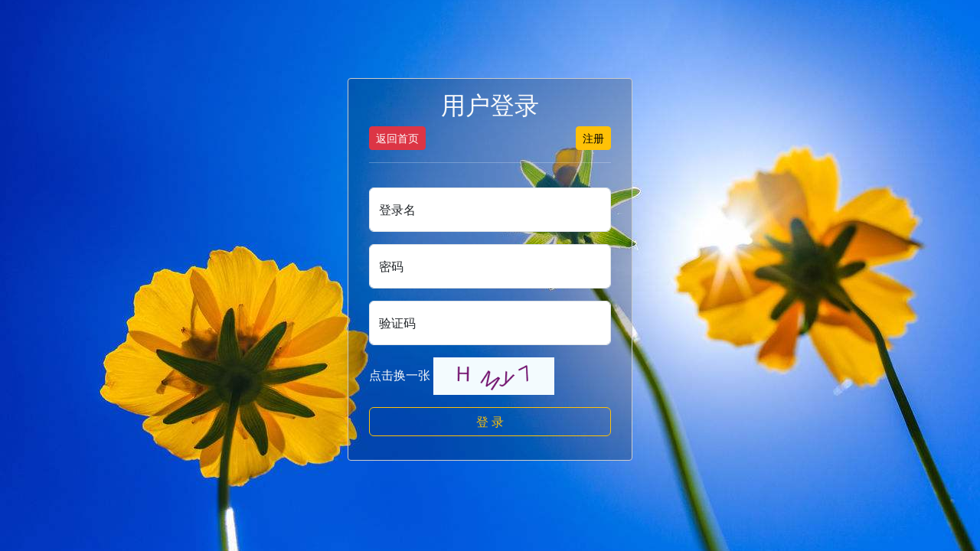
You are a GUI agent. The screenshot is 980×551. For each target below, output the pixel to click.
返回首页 (397, 138)
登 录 (490, 422)
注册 (593, 138)
